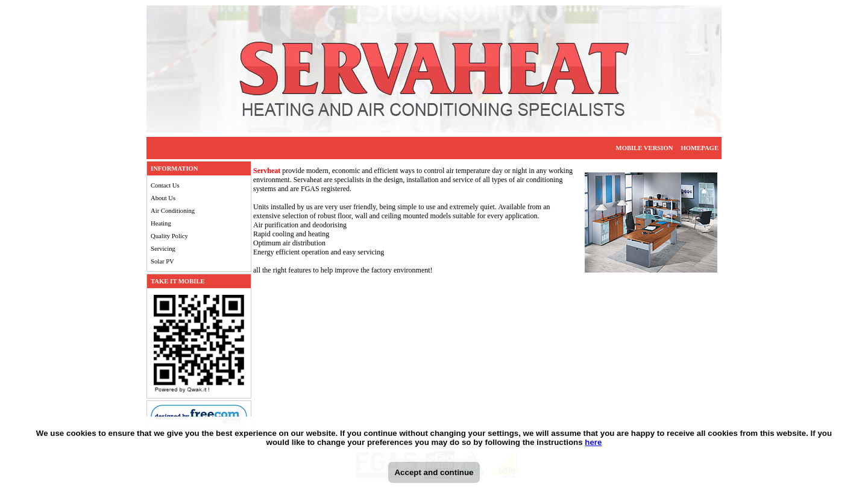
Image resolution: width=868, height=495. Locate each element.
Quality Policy (169, 236)
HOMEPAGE (700, 148)
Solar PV (162, 261)
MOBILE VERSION (645, 148)
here (593, 442)
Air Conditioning (173, 211)
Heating (161, 223)
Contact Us (165, 185)
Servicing (163, 249)
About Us (163, 198)
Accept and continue (434, 472)
